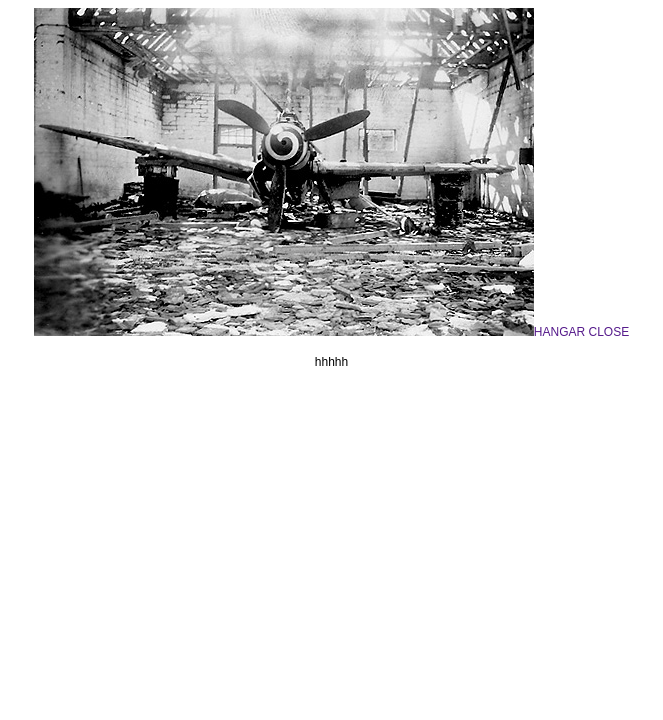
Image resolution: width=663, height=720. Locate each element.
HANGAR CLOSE (331, 332)
